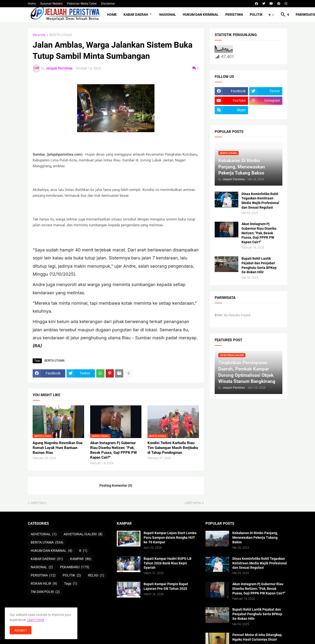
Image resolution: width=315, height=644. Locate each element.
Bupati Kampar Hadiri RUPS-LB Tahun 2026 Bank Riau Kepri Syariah (168, 563)
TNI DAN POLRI (45, 592)
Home (32, 4)
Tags (71, 584)
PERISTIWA (234, 15)
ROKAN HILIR (44, 584)
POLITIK (256, 15)
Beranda (39, 35)
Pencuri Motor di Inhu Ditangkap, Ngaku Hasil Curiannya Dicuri (257, 637)
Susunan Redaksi (51, 4)
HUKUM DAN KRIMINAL (201, 15)
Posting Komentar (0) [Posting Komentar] (116, 485)
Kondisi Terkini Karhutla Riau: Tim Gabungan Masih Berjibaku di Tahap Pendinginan (173, 448)
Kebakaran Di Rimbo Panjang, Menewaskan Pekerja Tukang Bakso (255, 538)
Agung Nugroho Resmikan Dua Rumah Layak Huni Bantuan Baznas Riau (58, 448)
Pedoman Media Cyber (82, 4)
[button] (271, 15)
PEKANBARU (75, 567)
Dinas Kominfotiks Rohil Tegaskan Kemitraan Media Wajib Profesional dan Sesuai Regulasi (260, 201)
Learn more (36, 620)
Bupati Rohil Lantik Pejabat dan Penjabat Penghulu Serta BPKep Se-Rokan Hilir (259, 265)
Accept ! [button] (21, 630)
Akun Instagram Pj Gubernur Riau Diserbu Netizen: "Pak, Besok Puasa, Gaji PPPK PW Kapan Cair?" (114, 450)
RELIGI (96, 576)
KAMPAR (81, 559)
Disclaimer (108, 4)
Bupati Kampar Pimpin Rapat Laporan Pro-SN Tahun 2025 (166, 586)
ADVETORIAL (44, 534)
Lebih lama (193, 503)
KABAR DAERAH (136, 15)
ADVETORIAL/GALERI (83, 534)
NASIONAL (168, 15)
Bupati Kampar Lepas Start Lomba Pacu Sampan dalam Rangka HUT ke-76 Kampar (170, 538)
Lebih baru (39, 503)
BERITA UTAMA (61, 35)
